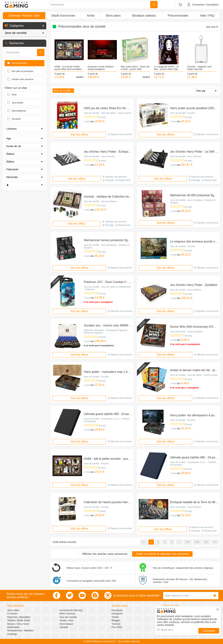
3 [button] (165, 542)
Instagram (117, 614)
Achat (91, 16)
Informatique (66, 624)
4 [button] (172, 542)
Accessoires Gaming (71, 610)
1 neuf (87, 122)
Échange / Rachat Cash (24, 16)
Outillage (12, 634)
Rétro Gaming (67, 614)
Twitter (115, 617)
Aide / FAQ (207, 16)
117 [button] (206, 542)
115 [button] (188, 542)
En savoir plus (165, 630)
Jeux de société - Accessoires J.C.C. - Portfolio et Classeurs (107, 420)
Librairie (64, 627)
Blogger (116, 620)
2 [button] (158, 542)
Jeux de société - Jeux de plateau (100, 201)
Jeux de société (68, 617)
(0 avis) (102, 117)
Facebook (117, 610)
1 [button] (151, 542)
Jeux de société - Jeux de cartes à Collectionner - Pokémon (107, 288)
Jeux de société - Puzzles (183, 113)
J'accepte (209, 631)
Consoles (12, 614)
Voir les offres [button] (79, 134)
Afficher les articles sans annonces (105, 554)
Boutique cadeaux (144, 16)
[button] (25, 26)
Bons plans (113, 16)
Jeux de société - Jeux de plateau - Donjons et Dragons (193, 201)
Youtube (116, 624)
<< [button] (144, 542)
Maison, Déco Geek (18, 624)
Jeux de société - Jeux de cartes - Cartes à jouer (108, 113)
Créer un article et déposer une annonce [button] (162, 554)
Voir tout (212, 27)
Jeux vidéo (13, 610)
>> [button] (215, 542)
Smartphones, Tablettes (20, 630)
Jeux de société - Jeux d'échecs (100, 156)
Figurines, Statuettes (19, 617)
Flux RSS (117, 627)
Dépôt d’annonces (63, 16)
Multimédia (13, 627)
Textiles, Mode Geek (19, 620)
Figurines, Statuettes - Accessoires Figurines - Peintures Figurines (106, 332)
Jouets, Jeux (66, 620)
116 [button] (197, 542)
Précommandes (178, 16)
